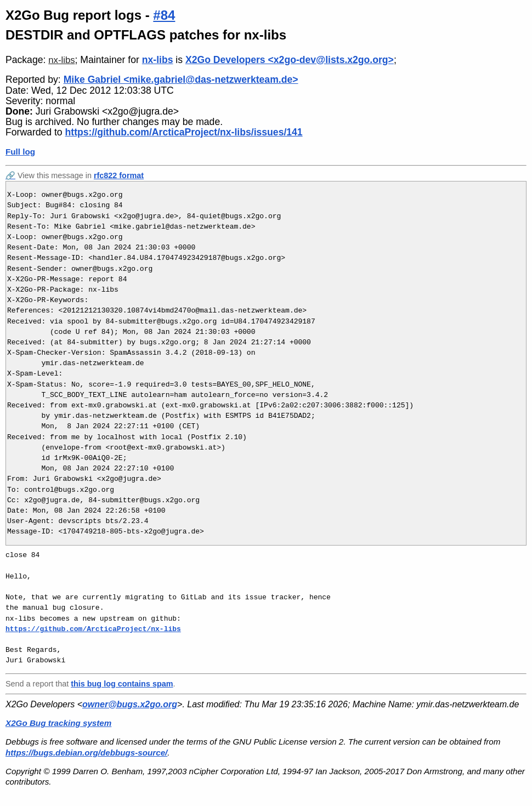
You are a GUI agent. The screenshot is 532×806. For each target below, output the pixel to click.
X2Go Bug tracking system (58, 723)
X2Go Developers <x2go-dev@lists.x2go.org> (290, 60)
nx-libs (61, 60)
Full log (20, 152)
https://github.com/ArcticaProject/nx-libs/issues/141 (184, 132)
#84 (164, 15)
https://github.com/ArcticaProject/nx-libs (93, 629)
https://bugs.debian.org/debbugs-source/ (86, 753)
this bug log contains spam (122, 684)
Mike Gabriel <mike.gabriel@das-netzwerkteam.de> (181, 80)
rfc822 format (119, 175)
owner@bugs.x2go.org (130, 704)
